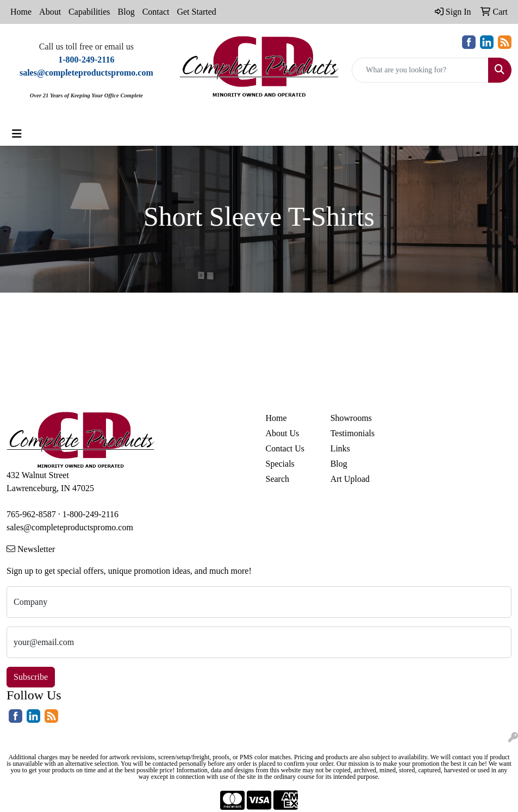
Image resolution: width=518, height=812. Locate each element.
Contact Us (285, 448)
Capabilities (89, 12)
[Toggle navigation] (17, 134)
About (50, 12)
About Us (283, 433)
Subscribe (31, 677)
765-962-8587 (31, 514)
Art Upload (350, 479)
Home (21, 12)
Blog (126, 12)
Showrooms (351, 418)
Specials (280, 464)
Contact (156, 12)
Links (340, 448)
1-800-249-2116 (91, 514)
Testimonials (353, 433)
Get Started (196, 12)
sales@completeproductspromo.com (70, 527)
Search (278, 479)
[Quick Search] (420, 70)
